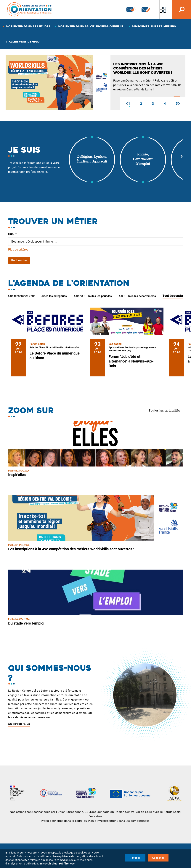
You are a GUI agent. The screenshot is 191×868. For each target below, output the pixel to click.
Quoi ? (12, 234)
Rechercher (19, 261)
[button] (127, 103)
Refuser (135, 858)
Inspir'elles (17, 475)
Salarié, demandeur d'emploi (143, 159)
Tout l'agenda (173, 296)
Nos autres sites (163, 9)
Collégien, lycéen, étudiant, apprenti (92, 160)
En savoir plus (19, 724)
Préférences (67, 864)
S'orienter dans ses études (28, 26)
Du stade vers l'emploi (26, 623)
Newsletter (131, 9)
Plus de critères (18, 249)
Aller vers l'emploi (25, 42)
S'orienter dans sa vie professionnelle (91, 26)
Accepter (158, 858)
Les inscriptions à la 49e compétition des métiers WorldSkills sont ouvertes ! (71, 549)
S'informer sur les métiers (154, 26)
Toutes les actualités (164, 411)
